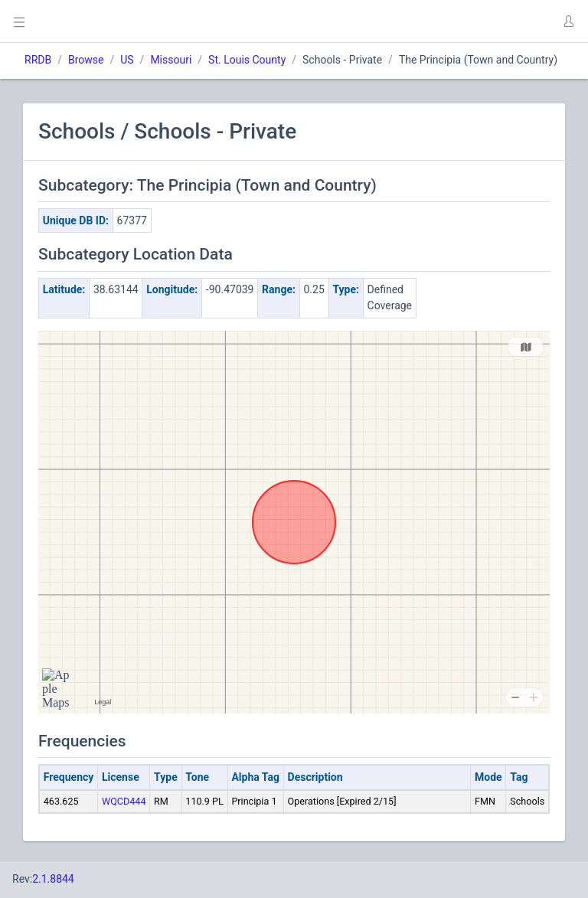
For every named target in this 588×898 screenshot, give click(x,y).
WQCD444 (124, 801)
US (127, 60)
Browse (86, 60)
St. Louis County (247, 60)
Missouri (171, 60)
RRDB (38, 60)
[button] (568, 21)
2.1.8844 (53, 879)
